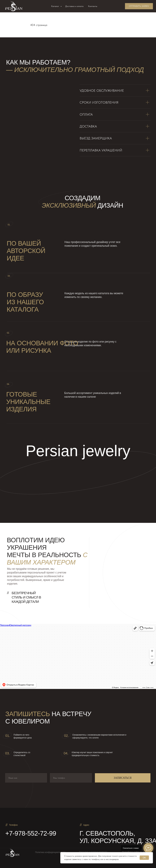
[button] (139, 6)
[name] (26, 778)
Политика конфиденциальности (50, 852)
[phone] (71, 778)
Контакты (93, 6)
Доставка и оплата (74, 6)
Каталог (55, 6)
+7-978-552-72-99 (31, 833)
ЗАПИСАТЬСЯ (123, 778)
